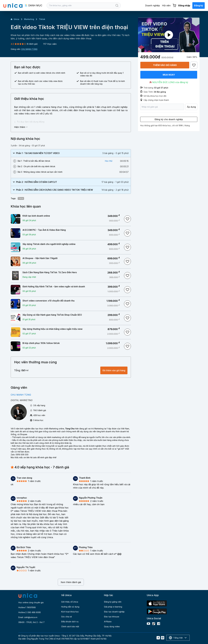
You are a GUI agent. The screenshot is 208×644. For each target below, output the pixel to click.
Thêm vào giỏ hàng (165, 65)
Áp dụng (191, 107)
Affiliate (108, 622)
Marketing (29, 19)
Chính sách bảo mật (70, 626)
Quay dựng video (112, 626)
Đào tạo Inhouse (112, 617)
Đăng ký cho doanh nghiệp (169, 119)
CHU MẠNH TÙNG (29, 49)
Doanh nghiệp (153, 5)
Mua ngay (169, 75)
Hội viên (166, 5)
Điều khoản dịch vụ (70, 622)
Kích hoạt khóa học (70, 612)
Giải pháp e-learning (113, 607)
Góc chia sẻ (66, 617)
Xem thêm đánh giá (71, 582)
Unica (15, 19)
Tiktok (42, 19)
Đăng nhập (184, 5)
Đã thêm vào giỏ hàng (114, 370)
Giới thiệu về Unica (70, 602)
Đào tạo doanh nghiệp (114, 612)
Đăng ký (199, 5)
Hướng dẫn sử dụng (70, 607)
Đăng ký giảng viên (113, 602)
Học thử (109, 161)
